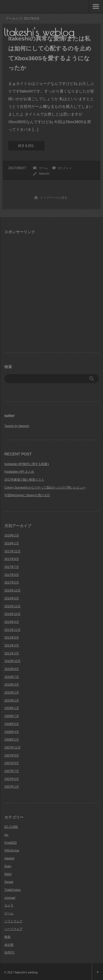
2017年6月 (12, 575)
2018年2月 (12, 535)
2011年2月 (12, 653)
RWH (8, 874)
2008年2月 (12, 739)
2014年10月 (12, 614)
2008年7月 (12, 716)
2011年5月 (12, 637)
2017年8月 (12, 559)
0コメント (65, 168)
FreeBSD (11, 843)
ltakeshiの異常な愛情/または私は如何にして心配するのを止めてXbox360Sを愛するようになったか (50, 53)
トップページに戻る (54, 198)
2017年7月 (12, 567)
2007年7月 (12, 771)
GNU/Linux (12, 850)
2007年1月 (12, 787)
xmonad (10, 898)
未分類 (9, 945)
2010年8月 (12, 669)
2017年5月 (12, 582)
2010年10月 (12, 661)
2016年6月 (12, 598)
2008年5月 (12, 724)
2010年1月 (12, 700)
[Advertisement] (51, 290)
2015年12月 (12, 606)
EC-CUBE (11, 827)
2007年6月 (12, 779)
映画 (7, 937)
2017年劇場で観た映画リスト (24, 479)
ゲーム (44, 168)
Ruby (8, 866)
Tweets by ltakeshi (17, 426)
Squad (9, 882)
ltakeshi (44, 174)
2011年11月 (12, 630)
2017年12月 (12, 551)
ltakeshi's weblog (39, 32)
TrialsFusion (13, 890)
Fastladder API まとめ (19, 472)
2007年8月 (12, 763)
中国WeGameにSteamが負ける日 (27, 495)
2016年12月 (12, 590)
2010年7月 (12, 677)
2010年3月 (12, 684)
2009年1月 (12, 708)
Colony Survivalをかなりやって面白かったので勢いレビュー (45, 487)
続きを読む (26, 146)
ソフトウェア (13, 921)
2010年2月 (12, 692)
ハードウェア (13, 929)
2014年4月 (12, 622)
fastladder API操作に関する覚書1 (27, 464)
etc (6, 835)
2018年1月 (12, 543)
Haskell (9, 858)
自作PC (9, 952)
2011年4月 (12, 645)
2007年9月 (12, 755)
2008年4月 (12, 732)
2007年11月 (12, 747)
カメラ (9, 905)
